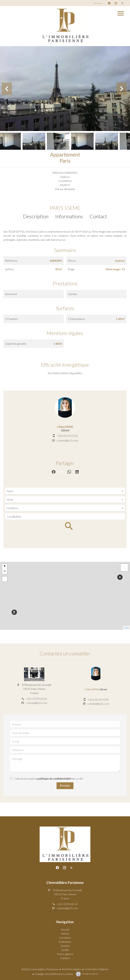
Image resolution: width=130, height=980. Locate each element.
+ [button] (5, 566)
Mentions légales (72, 969)
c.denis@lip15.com (67, 440)
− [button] (5, 571)
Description (36, 216)
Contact (98, 216)
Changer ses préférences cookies (54, 974)
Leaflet (127, 628)
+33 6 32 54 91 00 (67, 436)
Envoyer (65, 786)
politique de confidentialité (54, 778)
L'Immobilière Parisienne (65, 883)
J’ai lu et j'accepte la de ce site (48, 778)
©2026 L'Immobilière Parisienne (40, 969)
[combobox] (65, 491)
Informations (69, 216)
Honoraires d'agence (97, 969)
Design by (90, 974)
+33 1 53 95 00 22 (36, 699)
